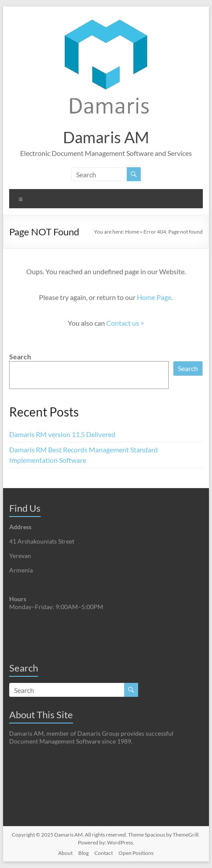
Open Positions (136, 853)
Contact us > (125, 323)
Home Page (154, 297)
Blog (83, 853)
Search (20, 356)
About (65, 853)
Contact (104, 853)
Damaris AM (106, 137)
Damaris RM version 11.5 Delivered (62, 434)
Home (132, 232)
